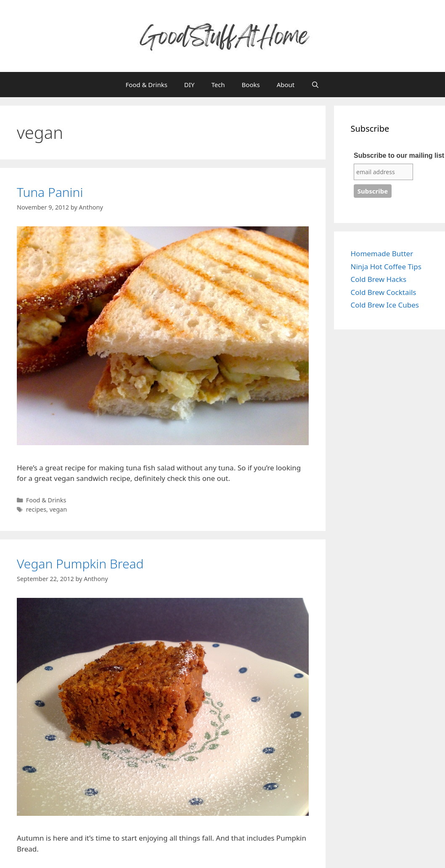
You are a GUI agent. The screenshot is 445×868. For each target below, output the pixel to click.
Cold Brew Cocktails (384, 292)
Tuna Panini (50, 192)
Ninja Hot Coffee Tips (386, 267)
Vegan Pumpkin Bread (80, 564)
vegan (58, 509)
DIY (189, 85)
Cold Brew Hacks (379, 279)
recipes (36, 509)
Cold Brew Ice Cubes (385, 305)
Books (251, 85)
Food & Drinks (146, 85)
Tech (218, 85)
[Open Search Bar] (315, 85)
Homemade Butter (382, 253)
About (286, 85)
